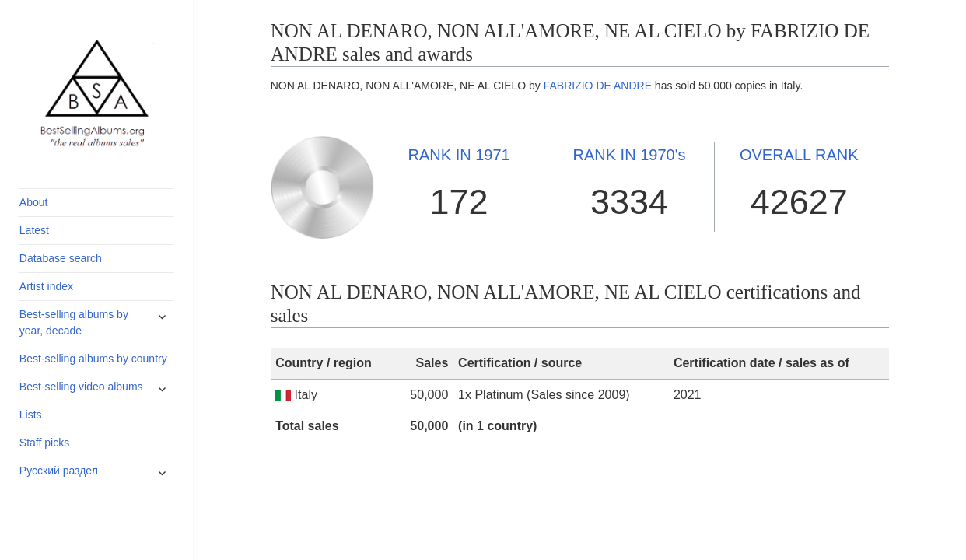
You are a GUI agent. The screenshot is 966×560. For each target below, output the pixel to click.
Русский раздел (59, 471)
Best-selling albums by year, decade (74, 322)
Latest (34, 230)
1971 (459, 155)
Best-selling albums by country (93, 359)
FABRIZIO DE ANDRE (598, 86)
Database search (61, 258)
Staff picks (44, 443)
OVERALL (799, 155)
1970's (629, 155)
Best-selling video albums (81, 387)
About (34, 202)
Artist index (46, 286)
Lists (31, 415)
